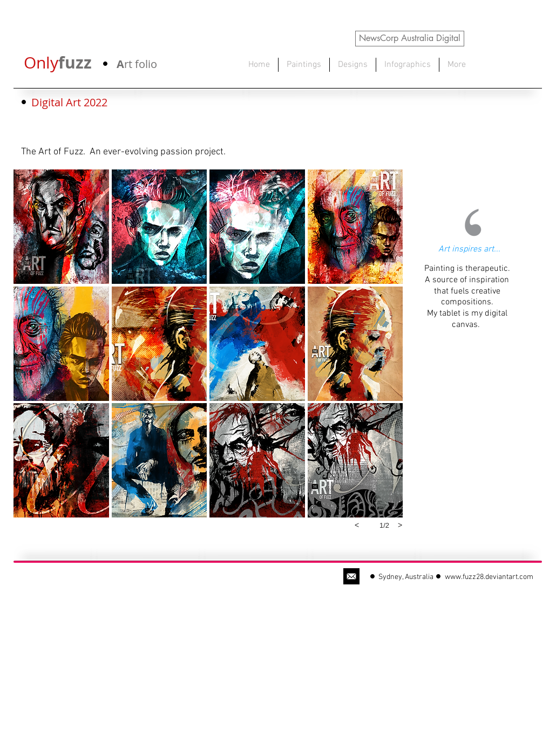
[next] (400, 525)
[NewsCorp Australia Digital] (410, 39)
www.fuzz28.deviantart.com (489, 577)
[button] (61, 227)
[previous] (357, 525)
